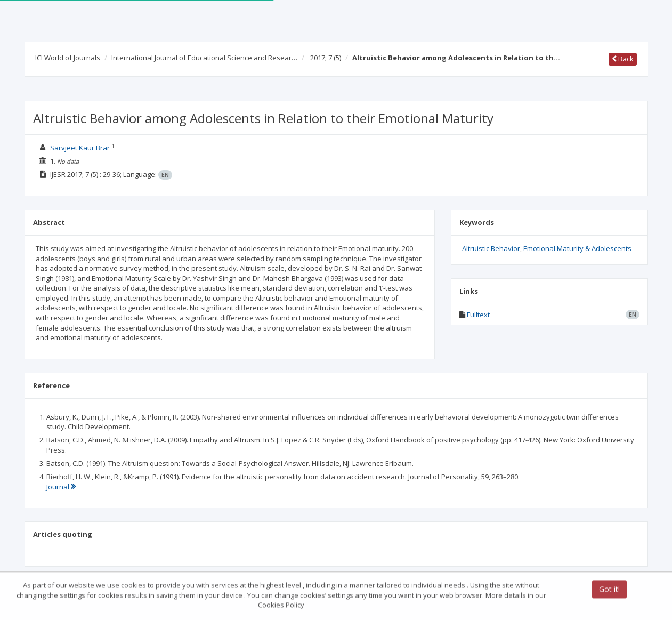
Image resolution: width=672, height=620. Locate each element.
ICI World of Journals (68, 58)
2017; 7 (326, 58)
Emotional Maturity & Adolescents (577, 248)
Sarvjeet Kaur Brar (80, 148)
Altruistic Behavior (491, 248)
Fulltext (478, 315)
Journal (61, 487)
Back (623, 59)
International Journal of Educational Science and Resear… (204, 58)
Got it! (609, 590)
